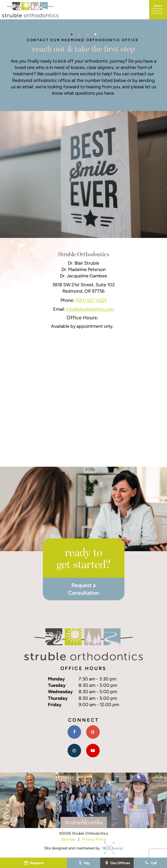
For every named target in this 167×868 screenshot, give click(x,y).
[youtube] (93, 751)
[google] (93, 732)
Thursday (58, 698)
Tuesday (57, 685)
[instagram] (74, 751)
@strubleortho (84, 822)
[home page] (30, 10)
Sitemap (68, 839)
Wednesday (60, 692)
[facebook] (74, 732)
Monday (56, 679)
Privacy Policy (94, 839)
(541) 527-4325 (91, 300)
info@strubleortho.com (90, 309)
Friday (55, 705)
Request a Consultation (84, 589)
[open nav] (158, 10)
